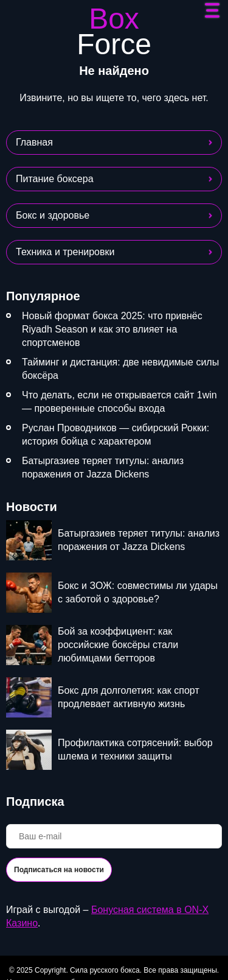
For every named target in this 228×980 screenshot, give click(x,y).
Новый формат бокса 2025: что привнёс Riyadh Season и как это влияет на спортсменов (112, 329)
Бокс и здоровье (53, 215)
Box (114, 32)
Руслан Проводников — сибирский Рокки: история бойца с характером (116, 435)
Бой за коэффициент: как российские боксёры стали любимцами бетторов (118, 645)
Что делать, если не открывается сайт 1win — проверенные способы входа (119, 402)
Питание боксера (55, 179)
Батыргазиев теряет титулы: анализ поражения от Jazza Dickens (103, 467)
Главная (34, 142)
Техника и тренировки (65, 252)
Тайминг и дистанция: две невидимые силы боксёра (120, 369)
